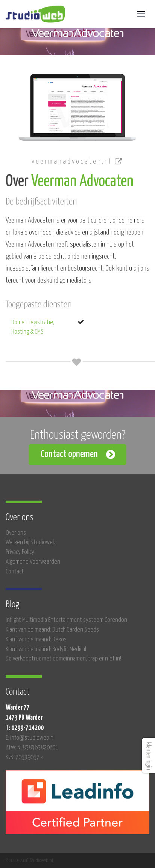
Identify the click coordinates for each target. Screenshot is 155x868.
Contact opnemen (69, 454)
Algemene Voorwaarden (33, 562)
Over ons (16, 533)
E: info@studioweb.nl (30, 738)
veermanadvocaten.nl (78, 162)
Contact (15, 572)
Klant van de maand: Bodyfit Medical (46, 649)
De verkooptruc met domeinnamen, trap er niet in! (63, 659)
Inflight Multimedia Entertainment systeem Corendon (66, 620)
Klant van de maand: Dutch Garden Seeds (52, 630)
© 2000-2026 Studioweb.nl (29, 860)
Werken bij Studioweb (31, 542)
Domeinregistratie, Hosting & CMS (33, 327)
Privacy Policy (20, 552)
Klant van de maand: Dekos (36, 640)
